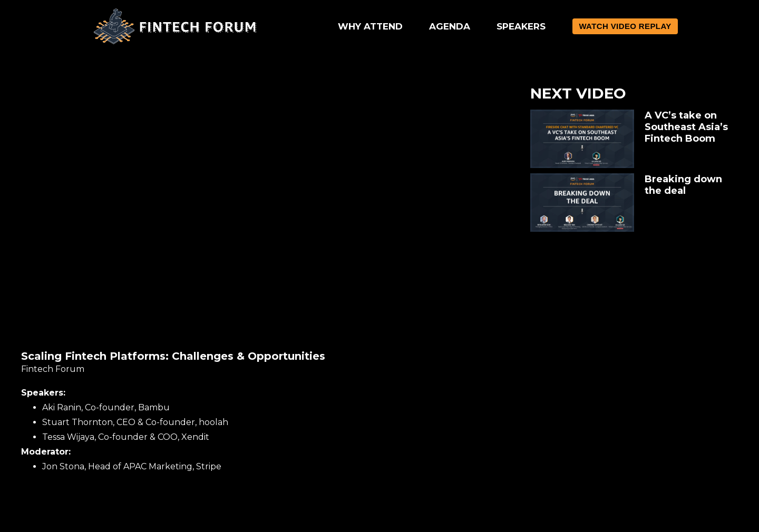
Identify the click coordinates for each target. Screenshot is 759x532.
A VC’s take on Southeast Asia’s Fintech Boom (686, 127)
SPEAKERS (521, 26)
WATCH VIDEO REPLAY (625, 26)
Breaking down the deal (683, 185)
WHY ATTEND (370, 26)
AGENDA (450, 26)
